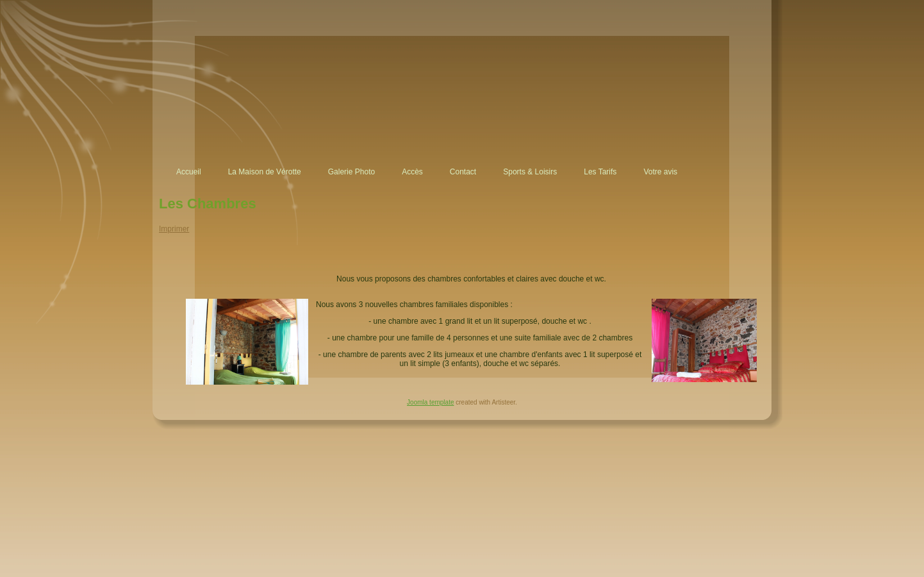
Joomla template (430, 402)
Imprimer (174, 229)
